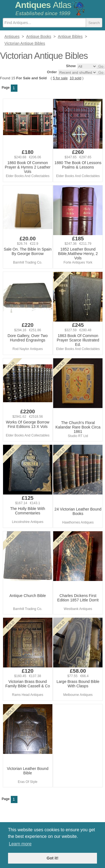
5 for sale (60, 78)
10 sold (75, 78)
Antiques (43, 5)
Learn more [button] (20, 844)
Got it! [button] (52, 858)
